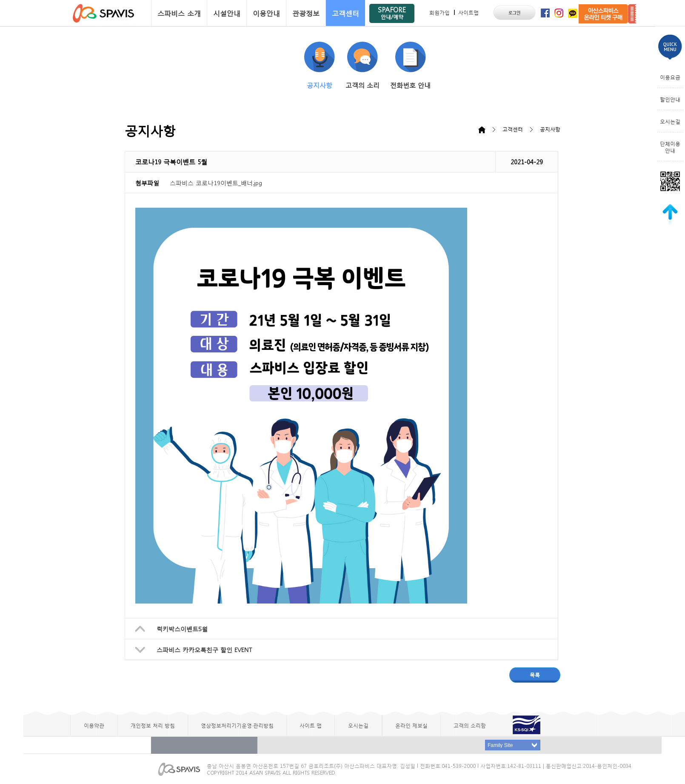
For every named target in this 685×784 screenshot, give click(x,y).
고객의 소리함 (470, 725)
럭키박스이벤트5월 (182, 629)
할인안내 (670, 99)
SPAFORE (392, 13)
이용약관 (94, 725)
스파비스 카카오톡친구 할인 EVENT (204, 650)
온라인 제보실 (411, 725)
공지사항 (320, 66)
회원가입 (440, 12)
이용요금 (670, 77)
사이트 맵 (311, 725)
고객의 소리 (362, 66)
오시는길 (670, 121)
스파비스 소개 (179, 13)
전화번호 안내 (410, 66)
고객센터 (345, 13)
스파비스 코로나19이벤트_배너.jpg (216, 183)
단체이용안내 (670, 147)
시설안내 (227, 13)
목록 (535, 675)
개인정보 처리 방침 (153, 725)
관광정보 (306, 13)
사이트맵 (468, 12)
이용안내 (266, 13)
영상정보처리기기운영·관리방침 (237, 725)
